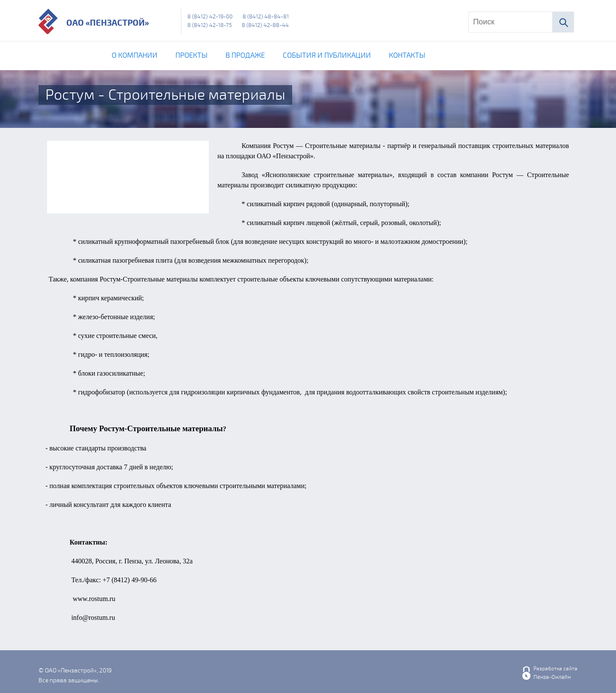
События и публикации (327, 56)
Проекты (191, 56)
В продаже (245, 56)
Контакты (407, 56)
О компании (135, 56)
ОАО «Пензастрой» (108, 23)
